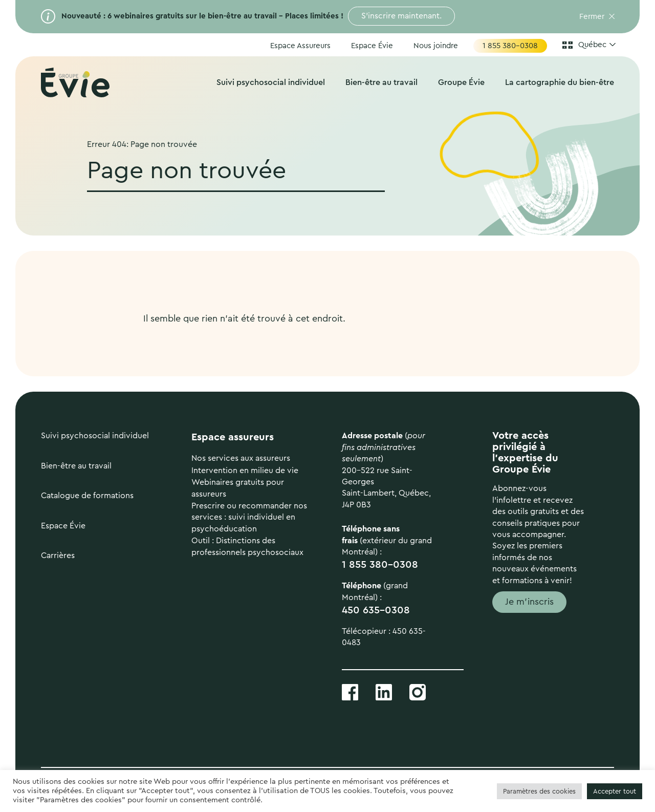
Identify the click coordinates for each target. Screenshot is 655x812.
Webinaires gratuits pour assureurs (238, 488)
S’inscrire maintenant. (401, 16)
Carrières (58, 555)
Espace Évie (372, 46)
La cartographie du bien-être (560, 82)
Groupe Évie (461, 82)
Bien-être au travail (381, 82)
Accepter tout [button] (615, 791)
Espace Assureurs (300, 46)
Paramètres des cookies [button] (539, 791)
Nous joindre (436, 46)
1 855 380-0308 (510, 46)
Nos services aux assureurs (241, 458)
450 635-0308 (376, 610)
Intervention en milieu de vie (245, 471)
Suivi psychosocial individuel (271, 82)
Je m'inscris (529, 602)
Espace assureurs (233, 437)
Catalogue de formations (87, 496)
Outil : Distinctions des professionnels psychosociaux (247, 546)
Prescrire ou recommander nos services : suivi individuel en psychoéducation (249, 517)
